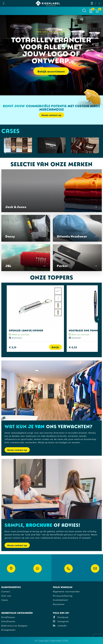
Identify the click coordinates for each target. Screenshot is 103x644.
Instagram (61, 621)
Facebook (61, 617)
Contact (6, 591)
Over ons (6, 596)
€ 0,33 (73, 347)
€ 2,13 (13, 347)
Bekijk (55, 347)
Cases (5, 600)
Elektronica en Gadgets (14, 625)
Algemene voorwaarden (66, 591)
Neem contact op (51, 115)
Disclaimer (59, 604)
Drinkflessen (8, 617)
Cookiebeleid (60, 600)
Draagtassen (8, 630)
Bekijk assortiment (51, 71)
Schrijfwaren (8, 621)
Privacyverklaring (63, 596)
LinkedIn (60, 625)
